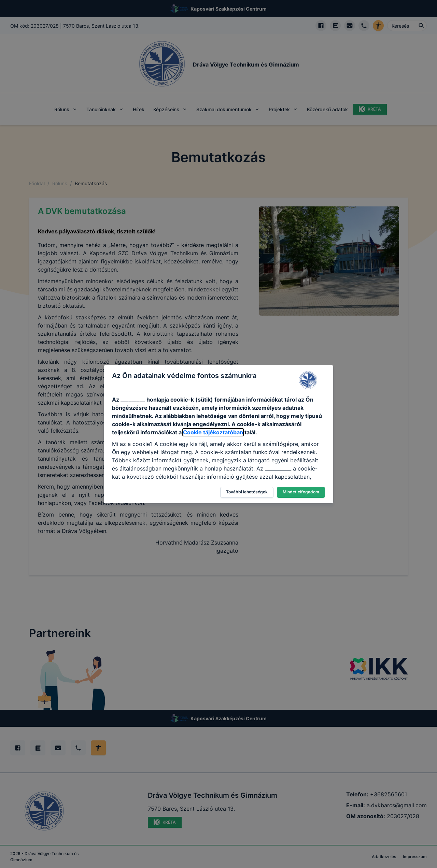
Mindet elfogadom (301, 492)
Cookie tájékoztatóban (213, 432)
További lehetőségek (247, 492)
